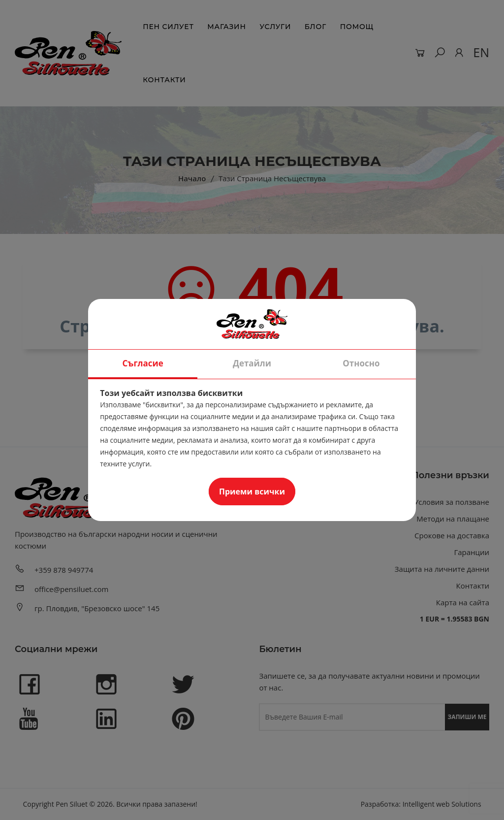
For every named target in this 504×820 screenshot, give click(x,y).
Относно (361, 363)
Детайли (252, 363)
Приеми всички (252, 492)
